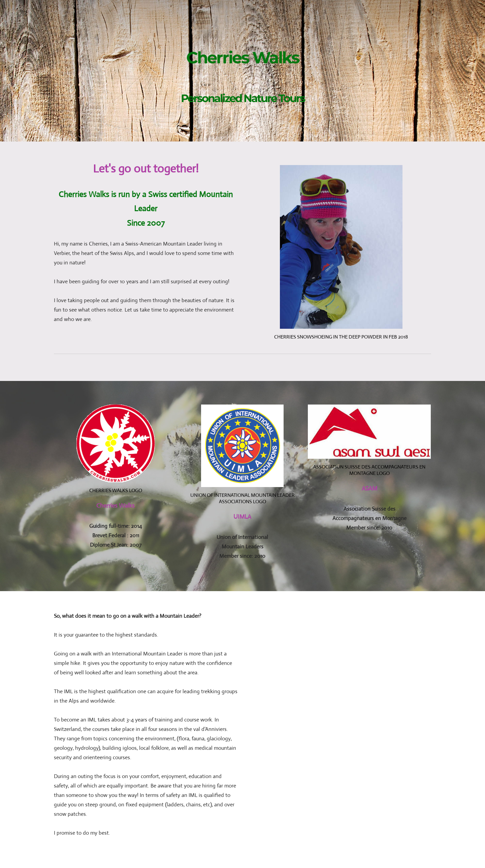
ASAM (369, 488)
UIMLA (242, 517)
